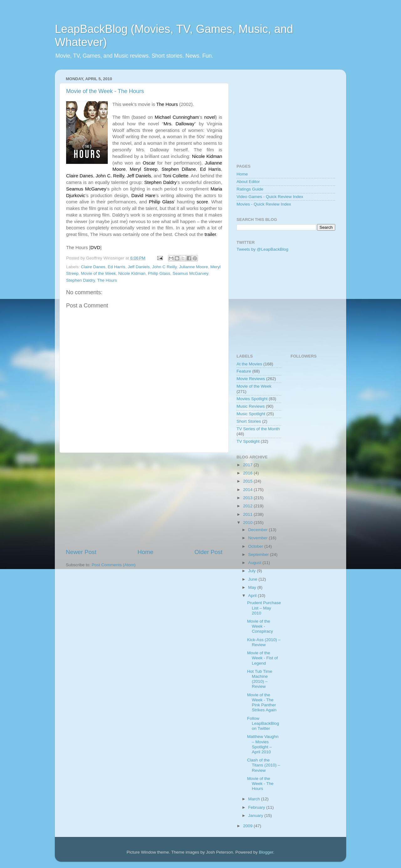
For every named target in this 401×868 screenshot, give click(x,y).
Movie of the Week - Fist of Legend (263, 658)
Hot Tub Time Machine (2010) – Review (260, 679)
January (256, 816)
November (258, 538)
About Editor (248, 182)
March (255, 799)
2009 (248, 826)
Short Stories (249, 421)
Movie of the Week (98, 273)
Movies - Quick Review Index (264, 204)
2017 (248, 465)
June (253, 579)
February (257, 807)
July (253, 571)
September (259, 554)
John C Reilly (164, 267)
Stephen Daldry (81, 280)
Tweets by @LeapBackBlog (262, 249)
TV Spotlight (248, 441)
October (256, 546)
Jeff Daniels (139, 267)
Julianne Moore (194, 267)
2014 (248, 490)
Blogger (266, 852)
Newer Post (81, 552)
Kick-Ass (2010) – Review (264, 642)
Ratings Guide (250, 189)
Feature (244, 371)
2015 (248, 481)
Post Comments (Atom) (114, 565)
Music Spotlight (251, 414)
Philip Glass (159, 273)
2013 (248, 498)
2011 (248, 514)
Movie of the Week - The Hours (105, 91)
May (253, 587)
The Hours (107, 280)
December (258, 530)
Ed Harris (117, 267)
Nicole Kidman (132, 273)
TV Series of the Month (258, 429)
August (255, 563)
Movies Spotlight (252, 399)
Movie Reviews (251, 379)
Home (145, 552)
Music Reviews (251, 406)
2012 (248, 506)
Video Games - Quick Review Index (270, 197)
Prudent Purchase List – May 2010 (264, 608)
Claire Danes (93, 267)
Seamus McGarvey (190, 273)
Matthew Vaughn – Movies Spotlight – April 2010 (263, 744)
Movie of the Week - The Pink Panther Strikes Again (262, 703)
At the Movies (249, 364)
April (253, 596)
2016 (248, 473)
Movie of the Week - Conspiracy (260, 626)
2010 (248, 523)
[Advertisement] (144, 500)
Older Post (208, 552)
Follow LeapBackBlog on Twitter (263, 723)
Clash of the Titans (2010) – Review (264, 765)
